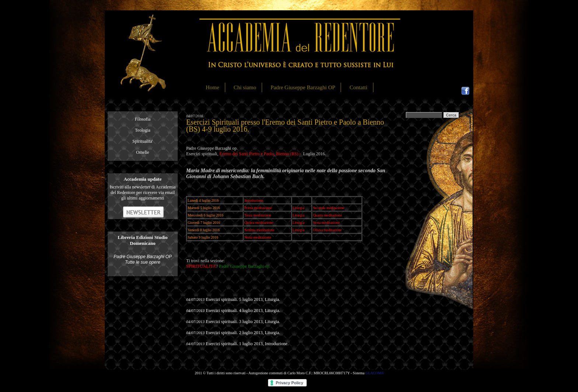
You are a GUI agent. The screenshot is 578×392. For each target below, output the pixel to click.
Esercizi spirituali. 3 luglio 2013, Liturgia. (243, 322)
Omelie (142, 152)
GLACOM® (375, 373)
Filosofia (143, 119)
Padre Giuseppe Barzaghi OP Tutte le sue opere (143, 259)
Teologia (143, 130)
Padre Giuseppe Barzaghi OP (303, 87)
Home (213, 87)
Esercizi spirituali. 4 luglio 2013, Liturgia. (243, 311)
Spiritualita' (143, 141)
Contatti (358, 87)
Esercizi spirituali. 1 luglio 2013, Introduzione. (247, 344)
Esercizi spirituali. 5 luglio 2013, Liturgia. (243, 299)
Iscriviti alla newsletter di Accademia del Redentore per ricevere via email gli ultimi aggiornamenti (143, 192)
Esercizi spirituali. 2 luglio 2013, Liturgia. (243, 333)
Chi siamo (245, 87)
